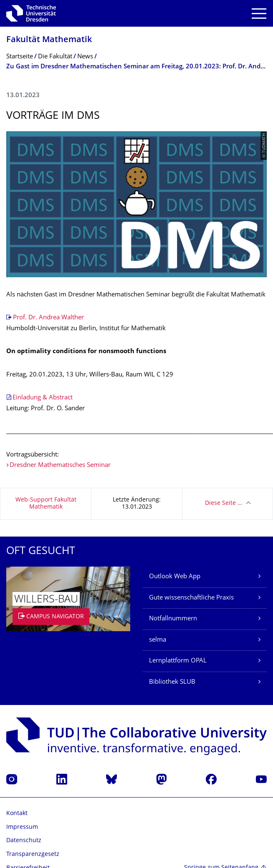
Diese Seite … (224, 503)
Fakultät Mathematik (49, 40)
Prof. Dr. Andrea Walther (48, 318)
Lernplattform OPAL (178, 661)
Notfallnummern (173, 619)
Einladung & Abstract (43, 398)
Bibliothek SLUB (172, 682)
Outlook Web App (175, 577)
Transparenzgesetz (33, 854)
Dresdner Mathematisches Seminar (60, 465)
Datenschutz (24, 841)
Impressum (22, 827)
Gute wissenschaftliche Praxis (191, 598)
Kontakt (17, 814)
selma (158, 640)
